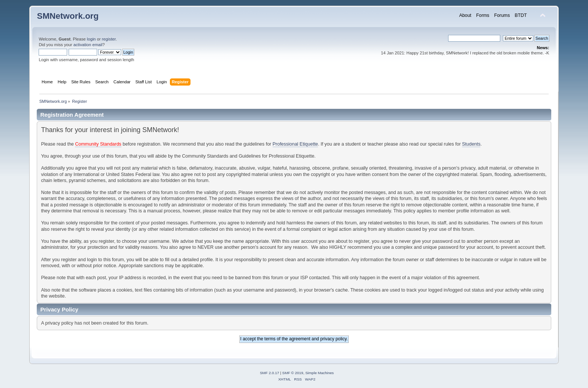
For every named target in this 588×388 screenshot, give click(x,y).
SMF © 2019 (293, 373)
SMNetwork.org (68, 16)
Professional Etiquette (295, 144)
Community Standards (98, 144)
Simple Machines (319, 373)
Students (471, 144)
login (91, 39)
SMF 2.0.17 (270, 373)
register (109, 39)
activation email (88, 45)
